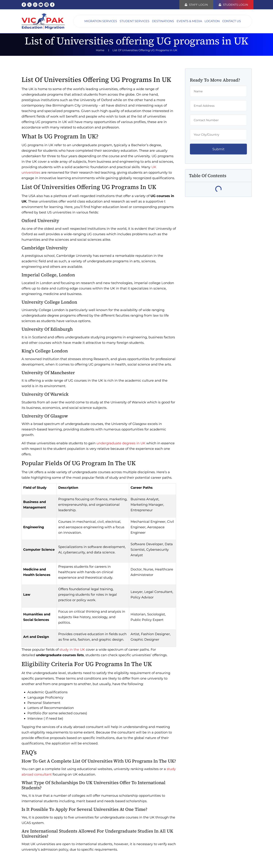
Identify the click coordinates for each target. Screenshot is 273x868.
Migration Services (101, 21)
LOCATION (212, 21)
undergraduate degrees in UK (121, 443)
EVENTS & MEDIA (189, 21)
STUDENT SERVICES (134, 21)
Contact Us (232, 21)
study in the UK (72, 650)
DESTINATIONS (163, 21)
